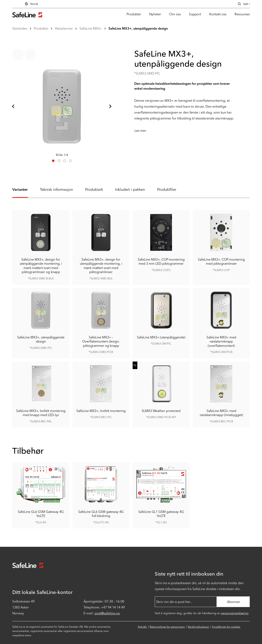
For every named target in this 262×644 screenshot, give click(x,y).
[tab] (53, 161)
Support (195, 14)
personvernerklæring (235, 613)
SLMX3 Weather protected (161, 411)
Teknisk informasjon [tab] (56, 190)
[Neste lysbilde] (110, 106)
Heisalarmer (64, 28)
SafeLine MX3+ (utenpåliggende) (161, 337)
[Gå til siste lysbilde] (14, 106)
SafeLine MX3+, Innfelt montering (101, 411)
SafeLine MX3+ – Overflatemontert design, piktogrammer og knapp (101, 341)
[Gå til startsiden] (27, 14)
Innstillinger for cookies (226, 627)
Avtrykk (142, 627)
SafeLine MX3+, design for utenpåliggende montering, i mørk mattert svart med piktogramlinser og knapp (41, 266)
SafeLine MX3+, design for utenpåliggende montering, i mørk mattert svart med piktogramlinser (101, 266)
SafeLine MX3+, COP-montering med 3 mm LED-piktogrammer (161, 261)
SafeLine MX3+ (91, 28)
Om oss (175, 14)
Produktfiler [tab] (167, 190)
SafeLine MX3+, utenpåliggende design (138, 28)
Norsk (31, 4)
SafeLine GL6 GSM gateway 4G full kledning (101, 514)
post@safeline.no (107, 613)
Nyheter (155, 14)
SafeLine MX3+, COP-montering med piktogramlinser (221, 261)
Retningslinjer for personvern (167, 627)
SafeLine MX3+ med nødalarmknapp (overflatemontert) (221, 341)
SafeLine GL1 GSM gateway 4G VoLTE (161, 514)
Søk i (244, 4)
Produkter (134, 14)
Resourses (242, 14)
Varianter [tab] (20, 190)
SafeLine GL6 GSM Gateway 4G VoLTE (41, 514)
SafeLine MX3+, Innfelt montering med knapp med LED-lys (41, 413)
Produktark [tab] (94, 190)
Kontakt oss (218, 14)
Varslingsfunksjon (198, 627)
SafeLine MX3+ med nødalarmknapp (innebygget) (221, 413)
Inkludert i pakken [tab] (130, 190)
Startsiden (20, 28)
